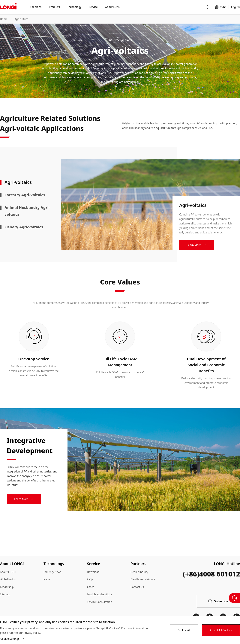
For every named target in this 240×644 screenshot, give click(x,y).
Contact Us (137, 587)
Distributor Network (143, 579)
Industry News (52, 572)
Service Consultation (100, 602)
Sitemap (5, 594)
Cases (91, 587)
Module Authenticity (99, 594)
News (47, 579)
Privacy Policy (32, 633)
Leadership (7, 587)
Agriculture (21, 19)
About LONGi (8, 572)
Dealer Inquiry (139, 572)
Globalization (8, 579)
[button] (208, 7)
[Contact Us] (234, 598)
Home (4, 19)
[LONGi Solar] (8, 7)
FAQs (90, 579)
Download (93, 572)
